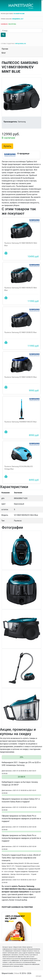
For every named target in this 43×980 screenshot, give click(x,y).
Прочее (5, 49)
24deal (17, 972)
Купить (7, 146)
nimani (39, 975)
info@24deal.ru (21, 44)
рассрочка (12, 24)
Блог (4, 53)
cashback (4, 24)
